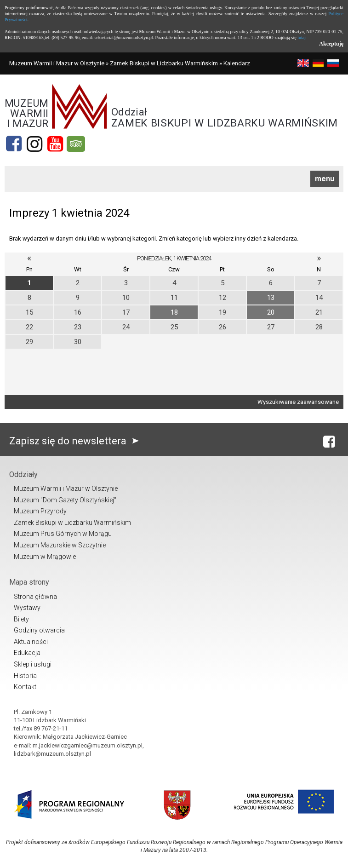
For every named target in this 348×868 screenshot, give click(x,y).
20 (271, 312)
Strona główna (35, 597)
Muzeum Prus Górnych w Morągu (63, 534)
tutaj (302, 37)
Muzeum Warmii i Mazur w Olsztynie (57, 63)
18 (174, 312)
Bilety (21, 619)
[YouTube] (55, 144)
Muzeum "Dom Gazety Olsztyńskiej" (65, 500)
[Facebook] (14, 144)
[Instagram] (34, 144)
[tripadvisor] (76, 144)
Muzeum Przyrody (40, 511)
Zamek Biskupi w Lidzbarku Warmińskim (164, 63)
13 (271, 298)
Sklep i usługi (33, 664)
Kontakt (25, 687)
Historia (25, 676)
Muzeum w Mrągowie (45, 557)
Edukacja (27, 653)
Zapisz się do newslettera (76, 441)
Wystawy (27, 608)
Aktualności (31, 642)
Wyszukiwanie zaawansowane (298, 402)
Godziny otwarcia (39, 630)
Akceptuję (331, 44)
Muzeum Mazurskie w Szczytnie (60, 545)
